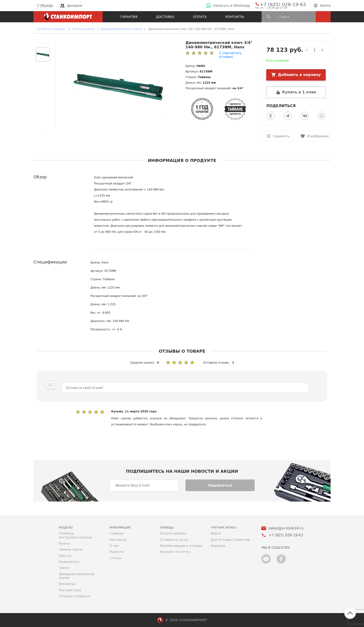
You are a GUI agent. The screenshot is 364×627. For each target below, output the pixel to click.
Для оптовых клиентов (230, 540)
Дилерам (71, 6)
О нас (114, 546)
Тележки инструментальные (75, 535)
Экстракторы (70, 590)
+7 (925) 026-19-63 (278, 4)
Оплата (200, 17)
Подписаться (220, 485)
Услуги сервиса (173, 533)
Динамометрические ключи (76, 576)
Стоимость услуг (175, 540)
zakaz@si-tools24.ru (286, 528)
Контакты (235, 17)
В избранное (318, 136)
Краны (64, 543)
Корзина (218, 546)
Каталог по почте (175, 552)
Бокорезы (67, 584)
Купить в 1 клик (299, 92)
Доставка (165, 17)
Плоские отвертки (74, 596)
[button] (43, 43)
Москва (44, 6)
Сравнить (281, 136)
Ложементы (69, 562)
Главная (116, 533)
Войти (322, 6)
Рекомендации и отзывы (181, 546)
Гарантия (129, 17)
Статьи (115, 558)
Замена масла (71, 549)
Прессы (65, 556)
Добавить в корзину (299, 75)
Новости (116, 552)
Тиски (64, 568)
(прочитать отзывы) (230, 55)
